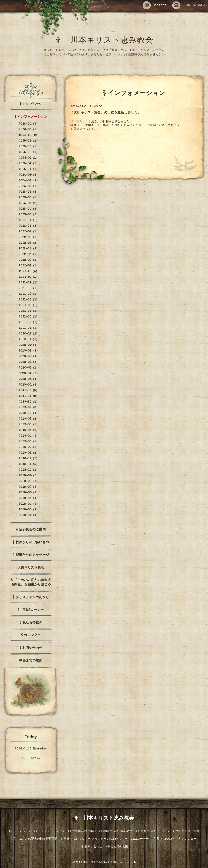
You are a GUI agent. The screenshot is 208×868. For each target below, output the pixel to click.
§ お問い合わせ (31, 648)
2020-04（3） (29, 374)
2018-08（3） (29, 481)
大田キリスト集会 (31, 568)
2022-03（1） (29, 254)
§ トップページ (31, 104)
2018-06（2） (29, 493)
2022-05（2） (29, 243)
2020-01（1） (29, 385)
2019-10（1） (29, 402)
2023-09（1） (29, 186)
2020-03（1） (29, 379)
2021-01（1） (29, 328)
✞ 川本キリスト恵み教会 (108, 41)
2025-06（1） (29, 152)
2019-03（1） (29, 442)
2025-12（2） (29, 135)
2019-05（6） (29, 430)
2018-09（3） (29, 476)
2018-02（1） (29, 515)
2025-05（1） (29, 158)
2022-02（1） (29, 260)
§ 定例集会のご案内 (31, 530)
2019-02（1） (29, 447)
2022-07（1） (29, 232)
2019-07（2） (29, 419)
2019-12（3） (29, 391)
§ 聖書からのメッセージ (31, 555)
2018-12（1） (29, 459)
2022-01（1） (29, 266)
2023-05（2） (29, 203)
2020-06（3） (29, 362)
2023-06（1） (29, 198)
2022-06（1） (29, 237)
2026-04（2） (29, 124)
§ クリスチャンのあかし (31, 598)
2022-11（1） (29, 220)
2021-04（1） (29, 311)
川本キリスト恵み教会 (94, 863)
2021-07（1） (29, 294)
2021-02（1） (29, 323)
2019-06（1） (29, 425)
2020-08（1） (29, 351)
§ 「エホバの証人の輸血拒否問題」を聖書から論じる (31, 583)
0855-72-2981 (189, 5)
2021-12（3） (29, 272)
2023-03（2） (29, 215)
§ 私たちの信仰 (31, 623)
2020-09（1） (29, 345)
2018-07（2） (29, 487)
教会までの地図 (31, 661)
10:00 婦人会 (31, 758)
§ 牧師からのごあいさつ (31, 543)
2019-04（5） (29, 436)
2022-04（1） (29, 249)
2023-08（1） (29, 192)
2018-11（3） (29, 464)
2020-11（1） (29, 340)
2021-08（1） (29, 289)
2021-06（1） (29, 300)
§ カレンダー (31, 635)
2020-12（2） (29, 334)
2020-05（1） (29, 368)
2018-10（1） (29, 470)
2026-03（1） (29, 130)
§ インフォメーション (31, 117)
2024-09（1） (29, 175)
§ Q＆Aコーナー (31, 610)
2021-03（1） (29, 317)
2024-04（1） (29, 181)
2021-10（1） (29, 277)
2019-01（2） (29, 453)
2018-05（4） (29, 498)
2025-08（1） (29, 147)
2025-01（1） (29, 169)
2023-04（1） (29, 209)
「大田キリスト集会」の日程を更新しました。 (106, 113)
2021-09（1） (29, 283)
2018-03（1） (29, 510)
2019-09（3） (29, 408)
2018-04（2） (29, 504)
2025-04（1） (29, 164)
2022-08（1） (29, 226)
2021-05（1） (29, 306)
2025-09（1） (29, 141)
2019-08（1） (29, 413)
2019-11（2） (29, 396)
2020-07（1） (29, 357)
